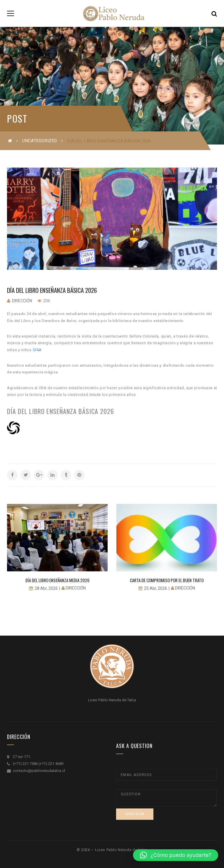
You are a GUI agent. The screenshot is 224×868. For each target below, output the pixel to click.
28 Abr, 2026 (46, 588)
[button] (176, 855)
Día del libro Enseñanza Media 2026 (57, 580)
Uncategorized (40, 141)
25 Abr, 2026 (156, 588)
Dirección (22, 301)
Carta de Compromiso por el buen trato (167, 580)
